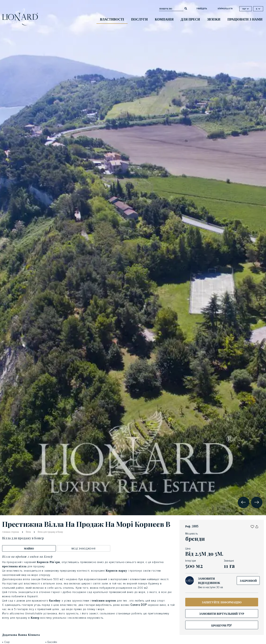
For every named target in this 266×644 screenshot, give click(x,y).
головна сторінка (11, 532)
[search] (186, 8)
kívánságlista (225, 8)
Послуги (139, 19)
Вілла (28, 532)
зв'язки (214, 19)
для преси (190, 19)
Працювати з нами (245, 19)
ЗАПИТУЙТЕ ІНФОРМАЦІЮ (222, 602)
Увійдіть (202, 8)
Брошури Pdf (222, 625)
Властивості (112, 19)
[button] (252, 526)
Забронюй (248, 581)
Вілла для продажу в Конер (50, 532)
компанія (164, 19)
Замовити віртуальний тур (222, 614)
